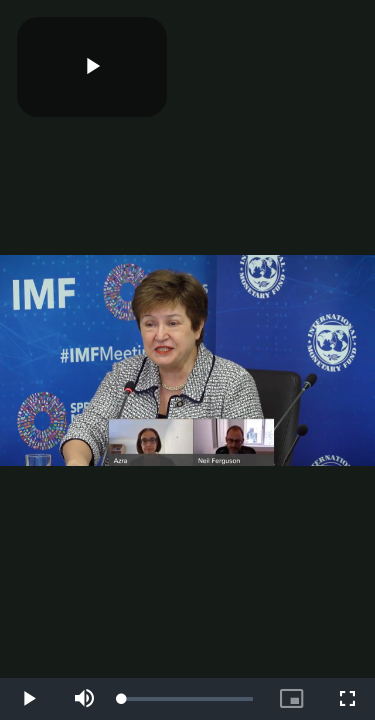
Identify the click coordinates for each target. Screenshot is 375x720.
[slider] (187, 699)
